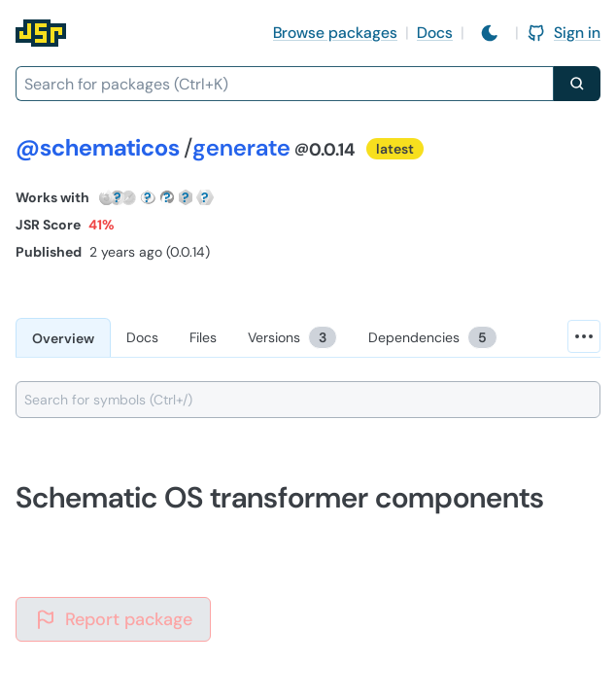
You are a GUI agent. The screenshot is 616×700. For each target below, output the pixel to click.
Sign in (564, 33)
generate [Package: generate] (241, 147)
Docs (435, 33)
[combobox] (285, 84)
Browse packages (335, 33)
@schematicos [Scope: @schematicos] (98, 147)
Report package (113, 619)
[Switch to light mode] (490, 33)
